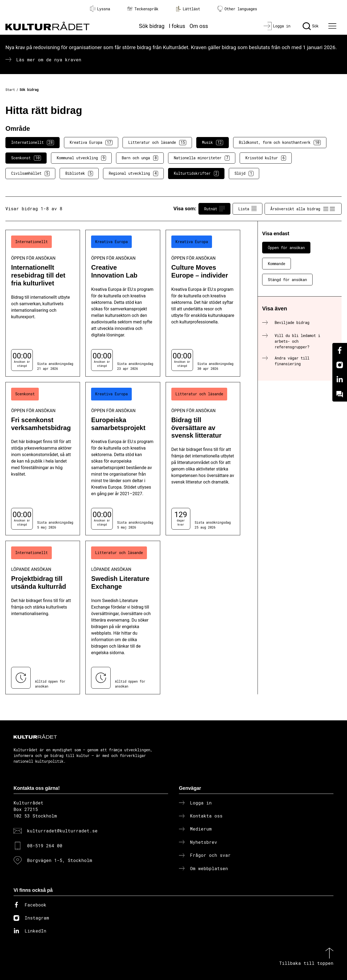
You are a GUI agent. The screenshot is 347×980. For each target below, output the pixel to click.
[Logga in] (277, 26)
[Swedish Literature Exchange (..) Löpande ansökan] (123, 617)
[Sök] (311, 26)
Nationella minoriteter (202, 158)
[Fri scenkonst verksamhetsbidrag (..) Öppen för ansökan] (43, 459)
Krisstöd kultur (266, 158)
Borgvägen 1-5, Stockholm (60, 860)
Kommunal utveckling (81, 158)
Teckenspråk (143, 9)
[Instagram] (340, 365)
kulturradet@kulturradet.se (62, 831)
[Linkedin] (340, 380)
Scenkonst (26, 158)
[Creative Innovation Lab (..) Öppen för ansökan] (123, 303)
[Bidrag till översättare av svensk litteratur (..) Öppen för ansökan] (203, 459)
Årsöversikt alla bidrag (303, 209)
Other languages (237, 9)
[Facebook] (340, 350)
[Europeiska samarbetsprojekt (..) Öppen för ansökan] (123, 459)
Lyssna (100, 9)
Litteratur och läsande (157, 142)
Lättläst (188, 9)
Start (10, 90)
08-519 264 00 (45, 846)
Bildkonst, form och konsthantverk (280, 142)
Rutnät (214, 209)
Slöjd (244, 173)
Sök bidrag (152, 26)
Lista (248, 209)
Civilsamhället (30, 173)
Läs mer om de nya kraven (49, 60)
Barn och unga (140, 158)
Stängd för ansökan (287, 280)
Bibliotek (79, 173)
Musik (213, 142)
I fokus (177, 26)
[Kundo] (340, 394)
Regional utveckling (133, 173)
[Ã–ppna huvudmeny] (333, 26)
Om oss (199, 26)
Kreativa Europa (91, 142)
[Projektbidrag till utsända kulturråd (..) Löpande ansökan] (43, 617)
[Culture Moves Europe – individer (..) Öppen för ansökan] (203, 303)
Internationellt (33, 142)
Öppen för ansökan (286, 248)
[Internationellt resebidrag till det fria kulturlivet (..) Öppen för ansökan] (43, 303)
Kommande (277, 264)
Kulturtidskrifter (196, 173)
